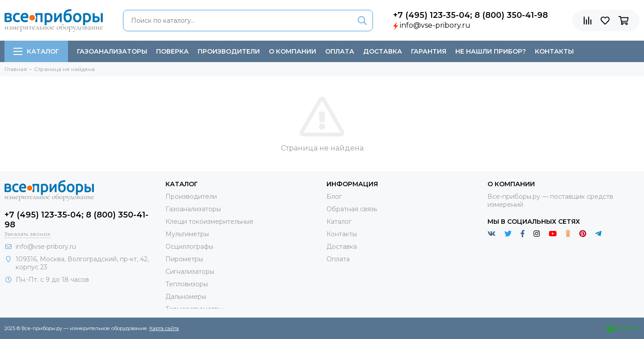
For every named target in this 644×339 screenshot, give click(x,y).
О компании (292, 51)
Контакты (554, 51)
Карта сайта (164, 328)
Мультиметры (187, 234)
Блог (334, 197)
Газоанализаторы (112, 51)
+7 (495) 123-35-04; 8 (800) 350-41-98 (470, 15)
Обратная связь (352, 209)
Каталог (36, 51)
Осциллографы (189, 247)
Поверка (172, 51)
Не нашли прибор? (491, 51)
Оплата (340, 51)
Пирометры (184, 259)
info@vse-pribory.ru (435, 25)
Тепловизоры (187, 284)
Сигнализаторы (190, 272)
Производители (229, 51)
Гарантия (429, 51)
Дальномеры (186, 297)
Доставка (383, 51)
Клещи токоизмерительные (210, 222)
